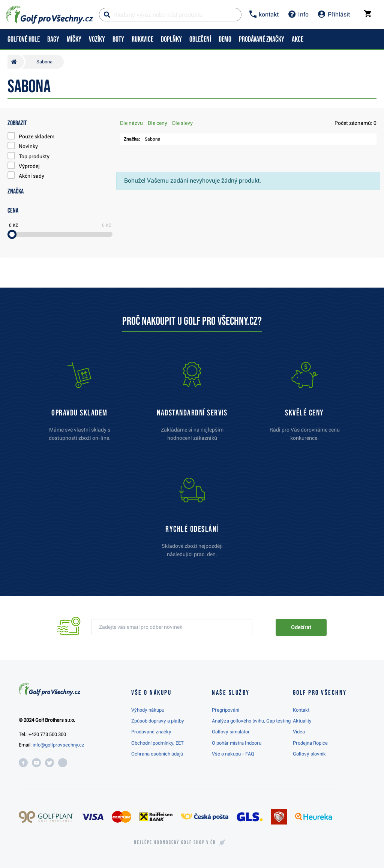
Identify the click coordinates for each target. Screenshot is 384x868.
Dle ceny (157, 123)
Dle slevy (182, 123)
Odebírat (301, 627)
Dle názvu (131, 123)
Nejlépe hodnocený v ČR (175, 843)
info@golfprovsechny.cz (58, 745)
